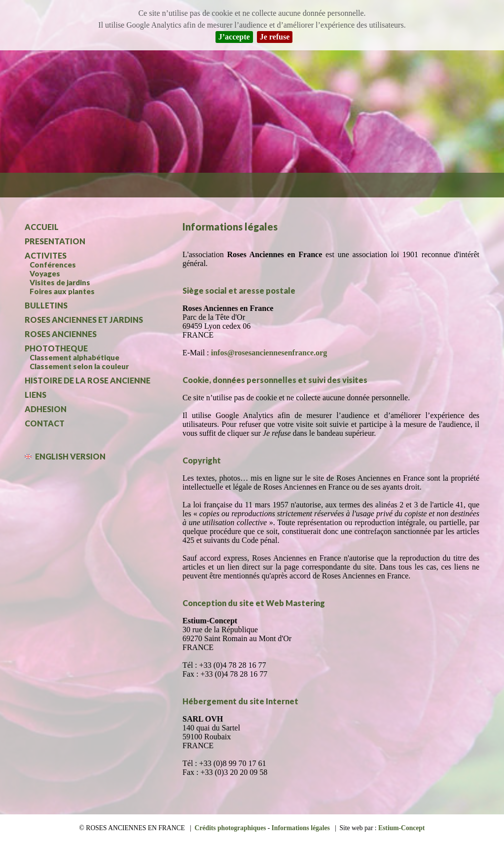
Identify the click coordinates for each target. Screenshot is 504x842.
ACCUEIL (42, 227)
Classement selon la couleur (79, 366)
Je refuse (275, 37)
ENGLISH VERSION (65, 456)
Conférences (53, 265)
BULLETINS (46, 305)
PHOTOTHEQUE (56, 348)
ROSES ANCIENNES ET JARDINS (84, 320)
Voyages (45, 273)
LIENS (36, 395)
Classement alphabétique (74, 357)
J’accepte (234, 37)
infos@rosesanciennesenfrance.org (269, 353)
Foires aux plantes (62, 291)
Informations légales (301, 828)
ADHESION (46, 409)
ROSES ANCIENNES (61, 334)
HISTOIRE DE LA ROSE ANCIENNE (88, 380)
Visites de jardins (60, 282)
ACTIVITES (46, 255)
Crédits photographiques (231, 828)
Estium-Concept (401, 828)
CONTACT (45, 423)
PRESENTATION (55, 241)
